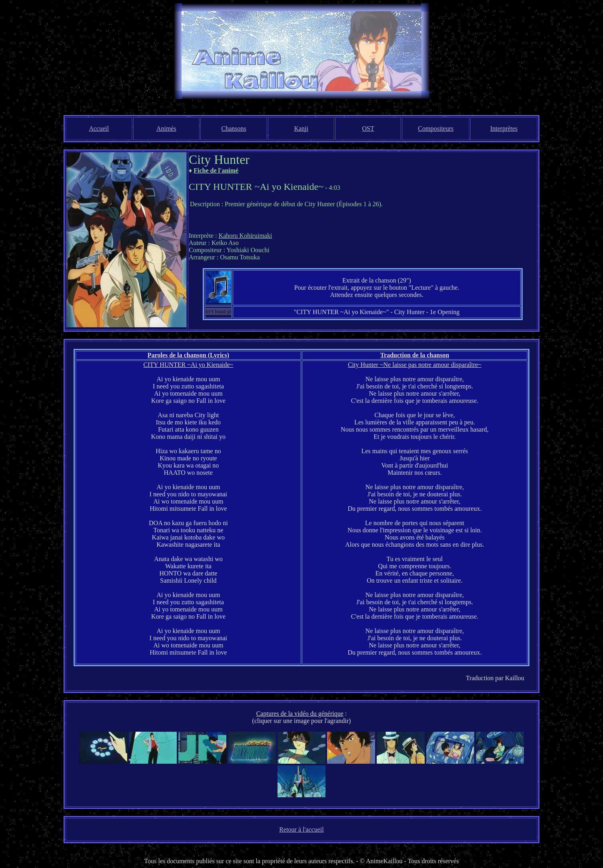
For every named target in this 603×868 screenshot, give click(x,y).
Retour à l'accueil (301, 829)
